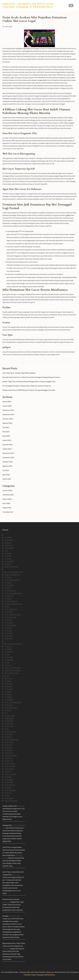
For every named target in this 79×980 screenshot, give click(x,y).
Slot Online (6, 503)
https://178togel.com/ (13, 668)
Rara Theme (32, 975)
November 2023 (8, 414)
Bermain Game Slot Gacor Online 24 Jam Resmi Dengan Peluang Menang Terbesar (31, 377)
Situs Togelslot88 (11, 708)
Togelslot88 (9, 548)
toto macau (9, 636)
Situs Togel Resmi (11, 609)
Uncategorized (8, 512)
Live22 (7, 654)
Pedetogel (8, 694)
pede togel (8, 734)
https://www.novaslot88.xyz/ (13, 644)
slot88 (67, 215)
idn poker (8, 559)
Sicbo (7, 729)
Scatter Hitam (10, 716)
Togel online (7, 508)
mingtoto (8, 543)
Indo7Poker (9, 724)
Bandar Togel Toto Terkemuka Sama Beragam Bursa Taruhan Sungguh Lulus (29, 381)
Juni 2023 (6, 427)
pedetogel (8, 620)
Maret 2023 (7, 440)
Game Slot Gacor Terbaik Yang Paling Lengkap (19, 373)
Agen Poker (9, 745)
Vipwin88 (8, 537)
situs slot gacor (10, 785)
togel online (9, 622)
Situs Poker (9, 633)
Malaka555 (9, 705)
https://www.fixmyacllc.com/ (13, 572)
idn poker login (10, 763)
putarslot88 (9, 657)
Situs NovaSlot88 (11, 801)
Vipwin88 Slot (10, 585)
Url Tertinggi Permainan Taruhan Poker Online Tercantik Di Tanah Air (27, 386)
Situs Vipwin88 (10, 766)
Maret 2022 (7, 479)
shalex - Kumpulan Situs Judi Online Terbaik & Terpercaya (34, 972)
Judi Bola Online (8, 495)
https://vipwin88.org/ (12, 574)
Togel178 (8, 588)
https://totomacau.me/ (13, 614)
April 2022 (6, 475)
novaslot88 (9, 612)
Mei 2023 (6, 432)
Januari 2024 (7, 406)
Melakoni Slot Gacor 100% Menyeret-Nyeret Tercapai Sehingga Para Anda (29, 390)
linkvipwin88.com (11, 601)
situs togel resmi (10, 617)
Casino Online (7, 490)
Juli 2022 (6, 470)
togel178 (8, 556)
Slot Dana (8, 577)
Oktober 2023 (8, 419)
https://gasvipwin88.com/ (14, 604)
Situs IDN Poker (14, 916)
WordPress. (51, 975)
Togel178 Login (10, 590)
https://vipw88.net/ (12, 567)
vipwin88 (8, 582)
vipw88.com (9, 596)
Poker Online (7, 499)
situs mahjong (10, 769)
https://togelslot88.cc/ (13, 580)
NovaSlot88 (9, 798)
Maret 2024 (7, 402)
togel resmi (9, 638)
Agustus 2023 (7, 423)
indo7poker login (11, 755)
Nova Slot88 (9, 561)
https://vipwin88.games (13, 702)
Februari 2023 (7, 445)
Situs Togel (9, 545)
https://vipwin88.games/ (13, 593)
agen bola (8, 793)
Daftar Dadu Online (12, 740)
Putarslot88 (9, 779)
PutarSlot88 (9, 718)
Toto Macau (9, 540)
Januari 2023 (7, 449)
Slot (6, 551)
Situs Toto (8, 630)
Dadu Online (9, 726)
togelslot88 (9, 660)
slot (6, 713)
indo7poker (9, 678)
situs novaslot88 (10, 774)
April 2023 (6, 436)
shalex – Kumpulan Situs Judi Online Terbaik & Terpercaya (28, 5)
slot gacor (8, 665)
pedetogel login (10, 625)
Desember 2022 (8, 453)
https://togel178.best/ (13, 670)
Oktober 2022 (8, 462)
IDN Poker (9, 684)
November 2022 (8, 457)
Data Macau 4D (10, 732)
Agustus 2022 (7, 466)
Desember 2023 (8, 410)
